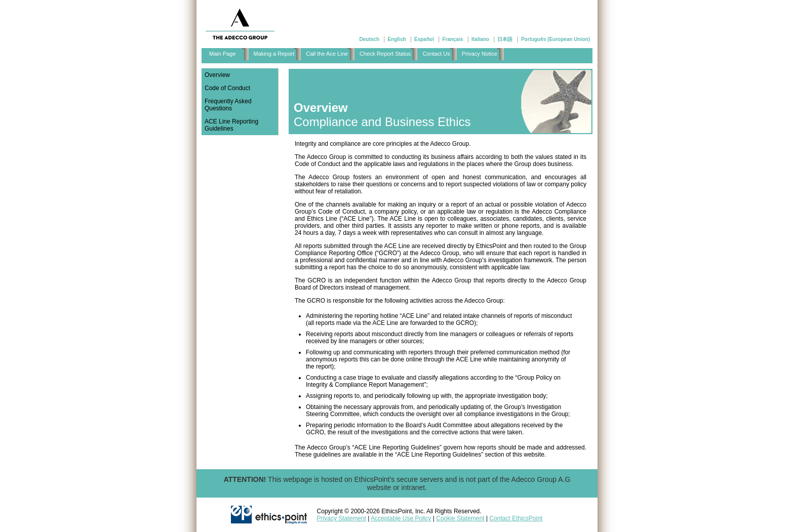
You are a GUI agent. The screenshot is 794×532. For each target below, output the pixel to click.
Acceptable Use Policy (401, 518)
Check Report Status (385, 54)
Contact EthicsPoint (516, 518)
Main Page (223, 54)
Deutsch (369, 39)
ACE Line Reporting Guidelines (231, 125)
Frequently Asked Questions (228, 105)
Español (424, 39)
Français (452, 39)
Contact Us (436, 54)
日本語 (505, 39)
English (396, 39)
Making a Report (274, 54)
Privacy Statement (342, 518)
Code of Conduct (227, 88)
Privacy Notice (480, 54)
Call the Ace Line (327, 54)
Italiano (480, 39)
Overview (217, 75)
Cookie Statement (460, 518)
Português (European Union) (555, 39)
